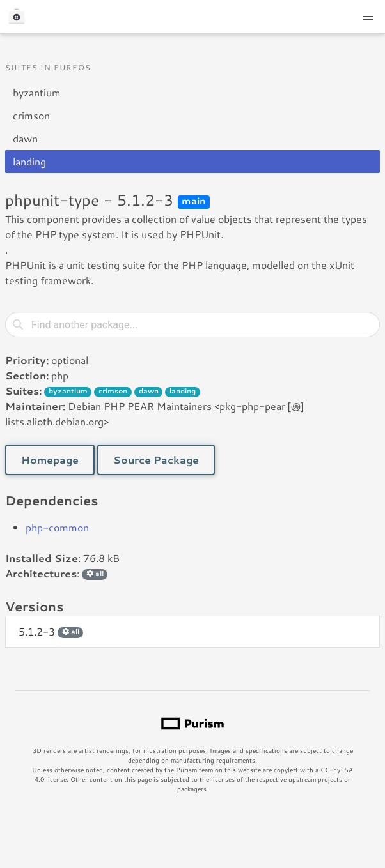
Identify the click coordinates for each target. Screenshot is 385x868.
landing (29, 161)
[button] (368, 17)
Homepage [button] (50, 460)
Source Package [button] (156, 460)
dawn (25, 138)
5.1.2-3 (51, 631)
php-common (57, 527)
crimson (31, 115)
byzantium (37, 92)
